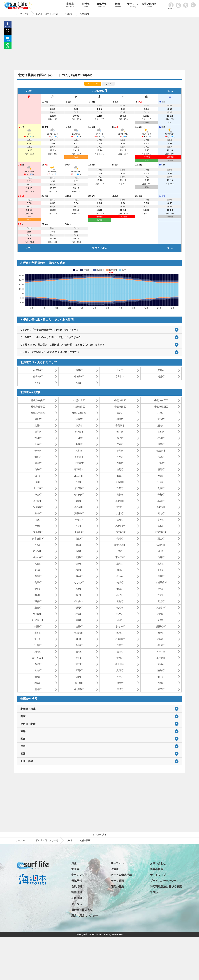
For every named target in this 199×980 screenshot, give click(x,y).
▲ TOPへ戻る (99, 835)
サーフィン (133, 6)
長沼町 (120, 539)
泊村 (38, 520)
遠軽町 (120, 633)
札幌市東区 (120, 400)
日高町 (120, 645)
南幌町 (161, 526)
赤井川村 (120, 376)
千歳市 (38, 451)
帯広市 (161, 419)
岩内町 (161, 513)
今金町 (38, 494)
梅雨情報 (77, 892)
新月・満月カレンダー (85, 916)
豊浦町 (38, 513)
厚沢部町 (79, 488)
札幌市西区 (120, 407)
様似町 (120, 652)
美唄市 (161, 432)
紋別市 (161, 438)
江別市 (79, 438)
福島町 (161, 469)
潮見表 (70, 6)
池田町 (120, 589)
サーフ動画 (117, 881)
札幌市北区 (79, 400)
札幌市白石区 (161, 400)
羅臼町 (161, 689)
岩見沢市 (120, 425)
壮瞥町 (38, 645)
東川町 (161, 564)
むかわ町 (79, 582)
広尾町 (79, 670)
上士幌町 (161, 658)
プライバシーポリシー (163, 881)
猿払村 (120, 608)
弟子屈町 (79, 683)
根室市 (161, 444)
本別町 (38, 595)
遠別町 (120, 601)
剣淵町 (161, 376)
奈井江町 (38, 376)
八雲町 (79, 482)
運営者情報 (157, 869)
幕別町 (79, 589)
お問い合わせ (149, 6)
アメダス (77, 904)
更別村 (161, 664)
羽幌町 (38, 601)
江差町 (161, 482)
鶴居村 (120, 683)
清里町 (79, 626)
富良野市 (79, 457)
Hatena (8, 40)
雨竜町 (79, 370)
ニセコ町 (120, 501)
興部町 (79, 639)
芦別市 (38, 438)
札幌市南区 (79, 407)
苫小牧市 (79, 432)
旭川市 (38, 419)
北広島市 (79, 463)
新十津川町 (120, 545)
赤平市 (120, 438)
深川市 (38, 457)
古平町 (161, 520)
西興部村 (120, 639)
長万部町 (120, 482)
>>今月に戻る (100, 248)
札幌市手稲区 (38, 413)
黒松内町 (38, 501)
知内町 (38, 476)
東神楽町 (120, 557)
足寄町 (120, 670)
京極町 (79, 383)
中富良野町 (161, 532)
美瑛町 (38, 570)
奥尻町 (161, 488)
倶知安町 (161, 507)
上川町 (120, 564)
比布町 (120, 370)
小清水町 (120, 626)
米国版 (154, 892)
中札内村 (120, 664)
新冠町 (38, 652)
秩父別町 (38, 551)
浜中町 (161, 677)
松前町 (120, 469)
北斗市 (161, 463)
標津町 (120, 689)
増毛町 (79, 595)
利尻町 (161, 614)
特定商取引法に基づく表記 (166, 887)
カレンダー (93, 84)
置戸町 (38, 633)
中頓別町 (79, 376)
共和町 (120, 513)
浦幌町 (38, 677)
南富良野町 (38, 539)
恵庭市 (161, 457)
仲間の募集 (117, 887)
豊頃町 (161, 589)
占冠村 (120, 576)
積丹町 (120, 520)
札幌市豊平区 (38, 407)
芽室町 (79, 664)
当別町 (38, 469)
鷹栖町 (79, 557)
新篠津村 (79, 469)
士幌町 (120, 658)
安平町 (38, 582)
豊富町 (38, 608)
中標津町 (79, 689)
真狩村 (161, 370)
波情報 (86, 6)
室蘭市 (79, 419)
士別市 (38, 444)
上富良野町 (120, 532)
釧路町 (79, 677)
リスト (108, 84)
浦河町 (79, 652)
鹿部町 (161, 476)
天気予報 (102, 6)
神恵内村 (79, 520)
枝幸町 (79, 614)
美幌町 (79, 620)
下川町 (161, 570)
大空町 (161, 620)
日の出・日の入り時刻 (47, 840)
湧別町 (161, 633)
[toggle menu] (194, 4)
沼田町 (161, 551)
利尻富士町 (38, 620)
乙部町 (120, 488)
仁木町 (38, 526)
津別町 (120, 620)
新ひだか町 (38, 658)
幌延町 (79, 608)
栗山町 (161, 539)
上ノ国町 (38, 488)
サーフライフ (22, 840)
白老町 (79, 645)
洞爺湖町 (79, 513)
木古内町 (79, 476)
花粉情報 (77, 898)
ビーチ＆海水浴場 (121, 875)
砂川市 (120, 451)
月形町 (38, 545)
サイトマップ (158, 875)
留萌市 (38, 432)
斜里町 (38, 626)
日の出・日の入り (82, 910)
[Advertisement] (99, 45)
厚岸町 (120, 677)
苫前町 (38, 383)
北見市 (38, 425)
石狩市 (120, 463)
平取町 (161, 645)
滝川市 (79, 451)
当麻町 (161, 557)
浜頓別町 (161, 608)
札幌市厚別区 (161, 407)
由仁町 (79, 539)
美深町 (120, 582)
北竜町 (120, 551)
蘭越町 (79, 501)
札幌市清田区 (79, 413)
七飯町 (120, 476)
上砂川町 (79, 532)
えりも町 (161, 652)
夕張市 (79, 425)
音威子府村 (161, 582)
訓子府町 (161, 626)
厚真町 (161, 576)
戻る (30, 91)
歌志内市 (161, 451)
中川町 (38, 589)
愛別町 (79, 564)
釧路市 (120, 419)
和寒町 (79, 570)
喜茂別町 (79, 507)
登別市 (120, 457)
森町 (38, 482)
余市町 (79, 526)
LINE (7, 47)
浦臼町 (79, 545)
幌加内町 (38, 557)
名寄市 (79, 444)
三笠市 (120, 444)
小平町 (120, 595)
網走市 (161, 425)
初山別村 (79, 601)
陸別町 (161, 670)
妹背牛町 (38, 370)
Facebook (7, 26)
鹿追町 (38, 664)
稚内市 (120, 432)
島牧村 (120, 494)
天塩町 (161, 601)
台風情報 (77, 887)
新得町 (38, 576)
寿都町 (161, 494)
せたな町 (79, 494)
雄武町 (161, 639)
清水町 (79, 576)
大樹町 (38, 670)
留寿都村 (38, 507)
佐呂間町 (79, 633)
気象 (117, 6)
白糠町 (161, 683)
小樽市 (161, 413)
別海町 (38, 689)
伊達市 (38, 463)
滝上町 (38, 639)
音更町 (79, 658)
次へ (169, 91)
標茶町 (38, 683)
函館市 (120, 413)
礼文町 (120, 614)
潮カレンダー (79, 875)
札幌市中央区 (38, 400)
